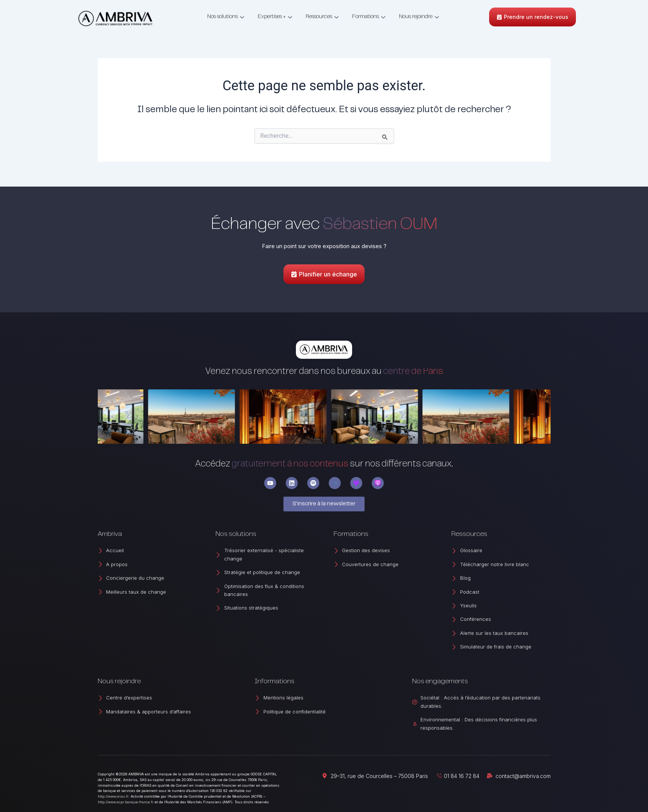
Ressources (322, 17)
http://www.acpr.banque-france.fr (126, 802)
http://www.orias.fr (113, 796)
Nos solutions (226, 17)
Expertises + (275, 17)
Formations (369, 17)
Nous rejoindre (419, 17)
